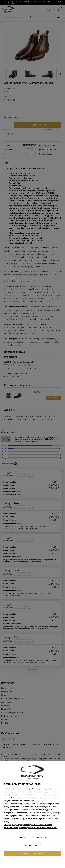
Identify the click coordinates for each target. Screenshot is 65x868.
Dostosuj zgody (32, 845)
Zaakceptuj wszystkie (32, 853)
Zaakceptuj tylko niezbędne (33, 837)
